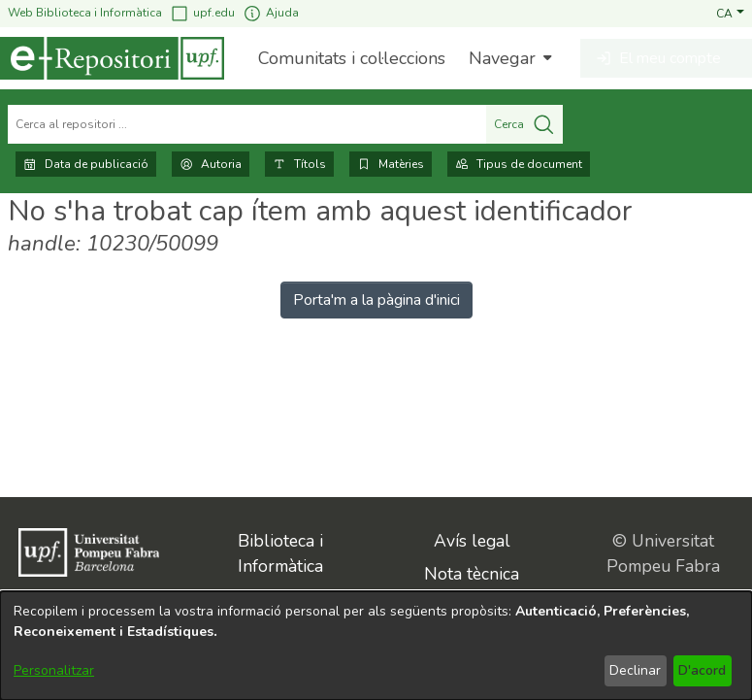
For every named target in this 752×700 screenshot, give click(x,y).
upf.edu (202, 13)
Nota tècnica (472, 574)
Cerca (524, 124)
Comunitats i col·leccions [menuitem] (352, 58)
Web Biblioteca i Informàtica (85, 13)
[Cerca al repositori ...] (247, 124)
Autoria (211, 164)
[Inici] (112, 58)
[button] (730, 13)
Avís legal (472, 541)
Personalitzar (54, 670)
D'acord (702, 670)
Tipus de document (519, 164)
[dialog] (376, 646)
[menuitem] (508, 58)
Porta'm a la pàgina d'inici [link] (376, 300)
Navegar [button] (502, 58)
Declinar (635, 670)
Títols (299, 164)
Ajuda (271, 13)
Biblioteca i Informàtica (280, 553)
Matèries (391, 164)
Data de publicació (86, 164)
